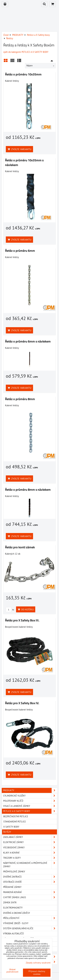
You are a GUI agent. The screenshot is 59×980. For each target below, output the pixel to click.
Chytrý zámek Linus (30, 897)
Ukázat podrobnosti (12, 971)
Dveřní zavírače (30, 877)
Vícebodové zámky (30, 848)
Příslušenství (30, 918)
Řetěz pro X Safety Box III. (22, 620)
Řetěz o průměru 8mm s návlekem (28, 490)
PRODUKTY (30, 790)
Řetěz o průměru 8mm (20, 399)
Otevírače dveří (30, 882)
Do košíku (26, 609)
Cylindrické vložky (30, 796)
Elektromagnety (13, 908)
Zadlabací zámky (30, 837)
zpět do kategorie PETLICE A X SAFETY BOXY (26, 52)
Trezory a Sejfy (30, 858)
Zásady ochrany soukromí (38, 963)
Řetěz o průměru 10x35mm (23, 74)
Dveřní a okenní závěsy (17, 913)
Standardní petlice (15, 822)
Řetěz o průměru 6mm (20, 251)
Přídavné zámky (12, 887)
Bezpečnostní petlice (16, 816)
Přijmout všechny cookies (37, 973)
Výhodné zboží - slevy (16, 923)
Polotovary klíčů (30, 801)
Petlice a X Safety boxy (30, 811)
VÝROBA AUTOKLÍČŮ (13, 934)
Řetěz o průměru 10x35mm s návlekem (24, 163)
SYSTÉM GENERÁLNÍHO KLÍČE (30, 928)
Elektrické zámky (30, 842)
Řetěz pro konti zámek (20, 547)
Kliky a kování (30, 853)
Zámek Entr (10, 902)
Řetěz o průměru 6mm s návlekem (28, 341)
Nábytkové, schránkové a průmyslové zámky (30, 865)
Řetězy (7, 832)
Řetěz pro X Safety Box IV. (22, 703)
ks (10, 610)
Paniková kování (30, 892)
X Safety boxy (11, 827)
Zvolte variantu (19, 149)
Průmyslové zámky (14, 872)
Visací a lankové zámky (30, 806)
